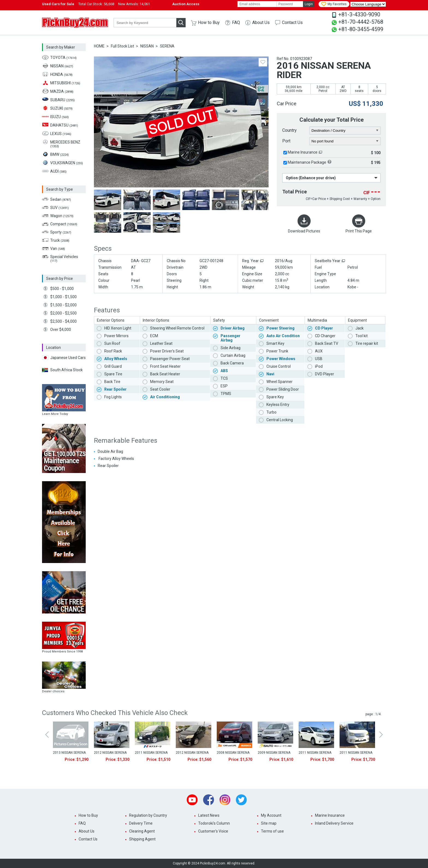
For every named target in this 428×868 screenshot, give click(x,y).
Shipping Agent (142, 839)
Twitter (241, 800)
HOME (99, 46)
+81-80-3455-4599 (361, 29)
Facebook (209, 800)
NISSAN (147, 46)
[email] (257, 4)
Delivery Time (141, 823)
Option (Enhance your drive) (311, 178)
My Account (271, 815)
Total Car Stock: (96, 4)
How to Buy (209, 23)
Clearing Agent (142, 831)
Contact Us (292, 23)
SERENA (167, 46)
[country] (345, 131)
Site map (269, 823)
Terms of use (272, 831)
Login (309, 4)
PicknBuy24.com (75, 23)
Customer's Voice (213, 831)
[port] (345, 141)
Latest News (209, 815)
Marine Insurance (303, 152)
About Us (261, 23)
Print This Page (359, 231)
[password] (290, 4)
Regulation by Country (148, 815)
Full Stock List (122, 46)
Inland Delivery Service (334, 823)
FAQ (236, 23)
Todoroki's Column (214, 823)
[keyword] (145, 23)
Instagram (225, 800)
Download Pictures (304, 231)
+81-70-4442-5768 (361, 22)
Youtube (192, 800)
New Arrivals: (134, 4)
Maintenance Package (307, 162)
